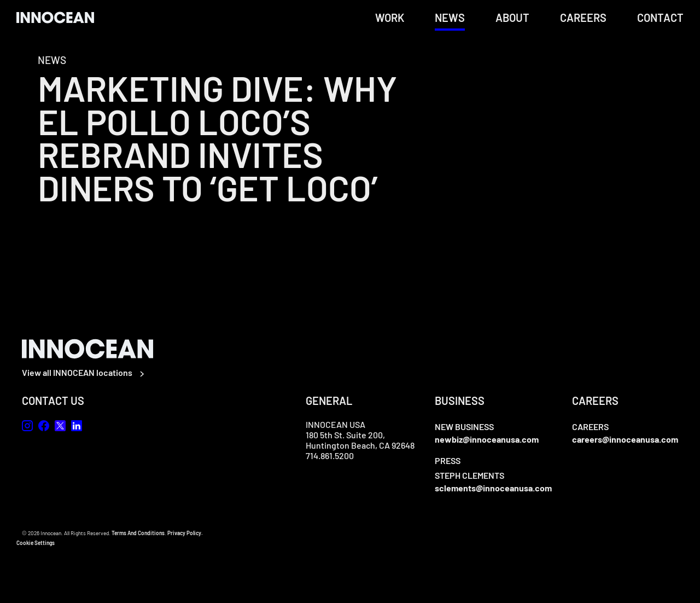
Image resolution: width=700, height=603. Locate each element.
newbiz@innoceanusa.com (487, 439)
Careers (583, 18)
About (512, 18)
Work (390, 18)
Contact (660, 18)
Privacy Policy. (185, 533)
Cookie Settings (36, 543)
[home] (55, 17)
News (450, 18)
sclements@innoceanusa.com (493, 488)
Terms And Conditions (138, 533)
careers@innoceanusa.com (625, 439)
